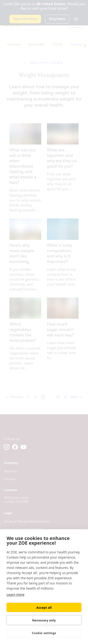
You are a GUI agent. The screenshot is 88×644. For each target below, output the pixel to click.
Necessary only (44, 620)
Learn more (15, 594)
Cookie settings (44, 633)
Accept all (44, 608)
